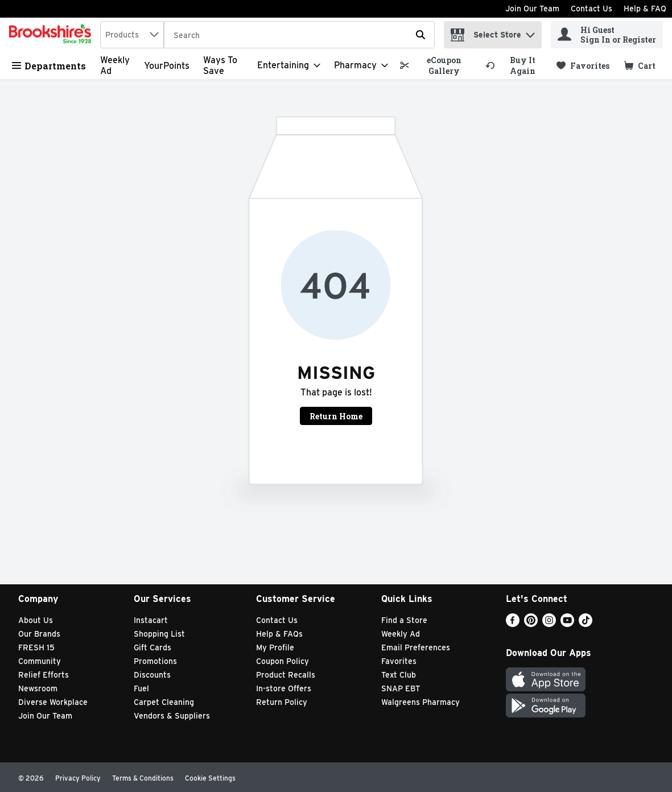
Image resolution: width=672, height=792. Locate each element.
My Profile (275, 647)
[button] (530, 32)
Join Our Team (532, 9)
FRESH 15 (36, 647)
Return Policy (282, 702)
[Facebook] (513, 624)
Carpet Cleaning (164, 702)
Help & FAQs (279, 634)
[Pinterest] (531, 624)
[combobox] (132, 35)
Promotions (155, 661)
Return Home (336, 416)
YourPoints (167, 66)
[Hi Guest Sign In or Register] (607, 35)
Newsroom (38, 688)
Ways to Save (220, 65)
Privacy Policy (78, 778)
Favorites (399, 661)
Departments (49, 66)
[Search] (299, 35)
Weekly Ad (401, 634)
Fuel (141, 688)
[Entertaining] (289, 65)
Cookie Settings (210, 778)
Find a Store (404, 620)
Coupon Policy (283, 661)
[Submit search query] (420, 35)
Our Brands (39, 634)
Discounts (152, 675)
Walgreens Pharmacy (420, 702)
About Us (36, 620)
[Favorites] (583, 66)
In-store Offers (284, 688)
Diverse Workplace (53, 702)
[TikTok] (586, 624)
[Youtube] (567, 624)
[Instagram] (549, 624)
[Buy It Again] (516, 65)
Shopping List (159, 634)
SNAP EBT (401, 688)
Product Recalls (286, 675)
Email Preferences (416, 647)
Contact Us (591, 9)
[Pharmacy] (361, 65)
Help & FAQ (645, 9)
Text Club (399, 675)
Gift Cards (152, 647)
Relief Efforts (44, 675)
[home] (52, 35)
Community (40, 661)
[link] (437, 65)
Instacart (151, 620)
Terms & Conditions (143, 778)
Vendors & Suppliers (172, 716)
